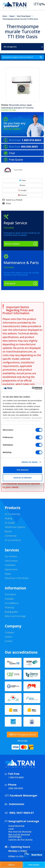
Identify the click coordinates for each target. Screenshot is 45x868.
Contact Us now (8, 110)
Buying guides (11, 612)
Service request (12, 244)
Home (5, 16)
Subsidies (9, 599)
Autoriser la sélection (22, 478)
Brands (8, 531)
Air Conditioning (12, 514)
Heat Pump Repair (24, 16)
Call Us (11, 865)
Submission (15, 804)
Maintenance (11, 569)
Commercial (11, 536)
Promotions (11, 594)
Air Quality (10, 523)
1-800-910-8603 (16, 777)
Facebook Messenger (21, 795)
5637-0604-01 (19, 813)
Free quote (10, 283)
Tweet (23, 180)
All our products (13, 540)
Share (22, 185)
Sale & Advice (11, 561)
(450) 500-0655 (16, 788)
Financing (9, 607)
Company (9, 632)
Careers (9, 637)
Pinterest (22, 195)
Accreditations (12, 603)
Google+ (23, 190)
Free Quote (34, 865)
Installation (10, 565)
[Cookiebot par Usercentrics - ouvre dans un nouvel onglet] (32, 388)
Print (8, 204)
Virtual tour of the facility (17, 578)
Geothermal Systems (15, 527)
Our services (11, 556)
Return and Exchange (15, 616)
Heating (8, 518)
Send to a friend (14, 200)
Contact (9, 641)
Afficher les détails (30, 462)
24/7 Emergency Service (23, 734)
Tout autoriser (23, 470)
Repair (12, 16)
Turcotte (29, 108)
